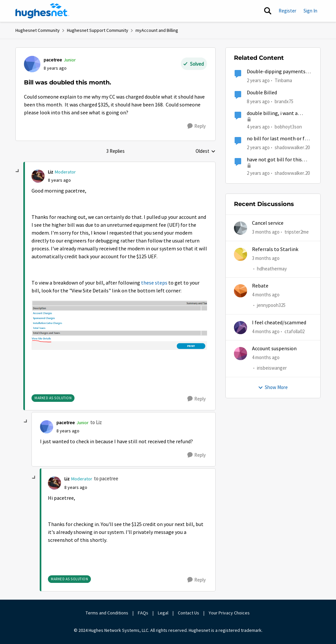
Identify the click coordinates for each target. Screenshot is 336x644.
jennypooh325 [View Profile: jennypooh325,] (271, 305)
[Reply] (197, 126)
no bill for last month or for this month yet (278, 139)
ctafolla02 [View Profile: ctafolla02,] (294, 331)
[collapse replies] (18, 171)
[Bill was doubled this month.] (59, 180)
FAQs (143, 613)
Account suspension (274, 349)
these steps (154, 283)
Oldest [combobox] (206, 151)
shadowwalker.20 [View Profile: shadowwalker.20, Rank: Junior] (292, 147)
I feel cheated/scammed (279, 323)
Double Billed (262, 93)
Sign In (310, 11)
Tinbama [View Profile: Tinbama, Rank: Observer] (283, 80)
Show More (273, 387)
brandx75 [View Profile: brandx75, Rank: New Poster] (284, 101)
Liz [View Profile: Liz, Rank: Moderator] (51, 172)
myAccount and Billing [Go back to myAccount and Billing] (157, 30)
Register (287, 11)
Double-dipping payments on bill (276, 72)
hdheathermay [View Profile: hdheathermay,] (272, 269)
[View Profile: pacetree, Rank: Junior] (32, 64)
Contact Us (189, 613)
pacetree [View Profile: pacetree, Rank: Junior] (53, 60)
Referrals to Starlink (275, 249)
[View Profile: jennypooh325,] (241, 291)
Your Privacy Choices (230, 613)
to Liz (96, 422)
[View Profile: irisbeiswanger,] (241, 354)
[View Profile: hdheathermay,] (241, 254)
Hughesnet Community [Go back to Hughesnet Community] (38, 30)
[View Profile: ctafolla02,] (241, 328)
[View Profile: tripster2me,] (241, 228)
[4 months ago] (266, 295)
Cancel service (268, 223)
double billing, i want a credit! (272, 114)
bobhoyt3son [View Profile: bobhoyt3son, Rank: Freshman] (288, 127)
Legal (163, 613)
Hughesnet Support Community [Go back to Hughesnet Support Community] (98, 30)
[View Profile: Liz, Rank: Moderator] (38, 176)
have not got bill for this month (274, 160)
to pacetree (106, 479)
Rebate (260, 286)
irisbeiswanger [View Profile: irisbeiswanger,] (272, 368)
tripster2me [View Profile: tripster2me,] (297, 232)
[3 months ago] (266, 232)
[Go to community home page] (42, 11)
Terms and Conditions (107, 613)
